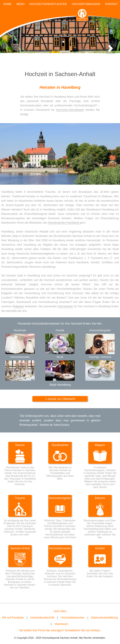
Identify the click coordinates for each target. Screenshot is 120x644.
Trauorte (20, 498)
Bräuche (100, 498)
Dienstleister (66, 306)
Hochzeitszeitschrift (42, 618)
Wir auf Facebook (13, 618)
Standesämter (60, 445)
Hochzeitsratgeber (60, 498)
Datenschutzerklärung (104, 618)
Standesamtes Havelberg (64, 223)
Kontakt (100, 548)
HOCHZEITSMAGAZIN (86, 4)
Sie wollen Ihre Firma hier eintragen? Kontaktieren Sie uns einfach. (60, 630)
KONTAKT (112, 4)
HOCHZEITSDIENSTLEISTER (48, 4)
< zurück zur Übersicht (60, 399)
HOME (7, 4)
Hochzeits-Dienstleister (70, 110)
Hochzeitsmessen (60, 548)
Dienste (20, 445)
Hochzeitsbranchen (73, 618)
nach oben (60, 611)
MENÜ (20, 4)
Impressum (61, 624)
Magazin (100, 445)
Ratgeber (18, 306)
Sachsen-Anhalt (20, 548)
